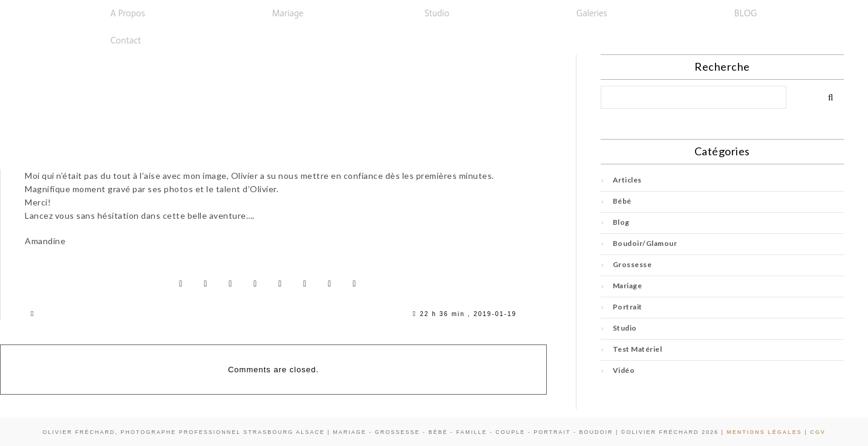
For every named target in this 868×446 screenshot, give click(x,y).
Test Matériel (638, 349)
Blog (621, 222)
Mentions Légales (764, 432)
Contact (126, 40)
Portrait (628, 307)
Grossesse (632, 264)
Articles (627, 180)
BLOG (746, 13)
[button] (131, 14)
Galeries (592, 13)
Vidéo (624, 370)
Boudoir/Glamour (645, 243)
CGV (818, 432)
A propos (128, 13)
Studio (437, 13)
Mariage (288, 13)
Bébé (622, 201)
